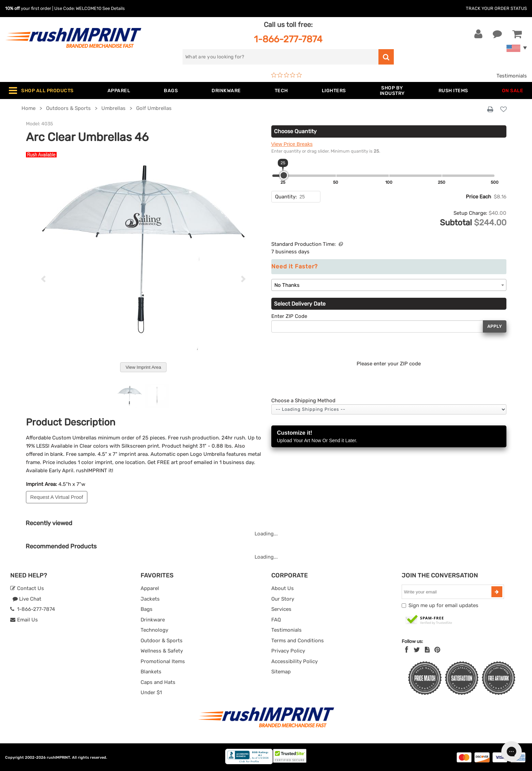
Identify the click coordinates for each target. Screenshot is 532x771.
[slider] (284, 175)
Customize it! (389, 437)
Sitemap (281, 672)
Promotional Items (163, 661)
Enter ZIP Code (289, 316)
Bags (147, 609)
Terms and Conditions (298, 641)
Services (281, 609)
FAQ (276, 620)
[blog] (427, 650)
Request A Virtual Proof (57, 497)
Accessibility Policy (294, 661)
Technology (154, 630)
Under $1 (151, 692)
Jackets (150, 599)
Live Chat (27, 599)
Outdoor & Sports (162, 641)
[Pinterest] (437, 650)
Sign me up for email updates (443, 605)
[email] (447, 592)
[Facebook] (407, 650)
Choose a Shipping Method (303, 401)
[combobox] (389, 285)
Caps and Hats (158, 682)
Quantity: (286, 197)
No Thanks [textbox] (287, 285)
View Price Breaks (292, 144)
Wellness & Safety (162, 651)
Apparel (150, 588)
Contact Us (27, 588)
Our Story (283, 599)
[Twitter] (417, 650)
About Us (283, 588)
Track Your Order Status (496, 8)
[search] (281, 57)
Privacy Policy (288, 651)
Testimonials (512, 76)
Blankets (151, 672)
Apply (495, 326)
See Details (114, 8)
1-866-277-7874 (288, 39)
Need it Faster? (294, 267)
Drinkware (153, 620)
